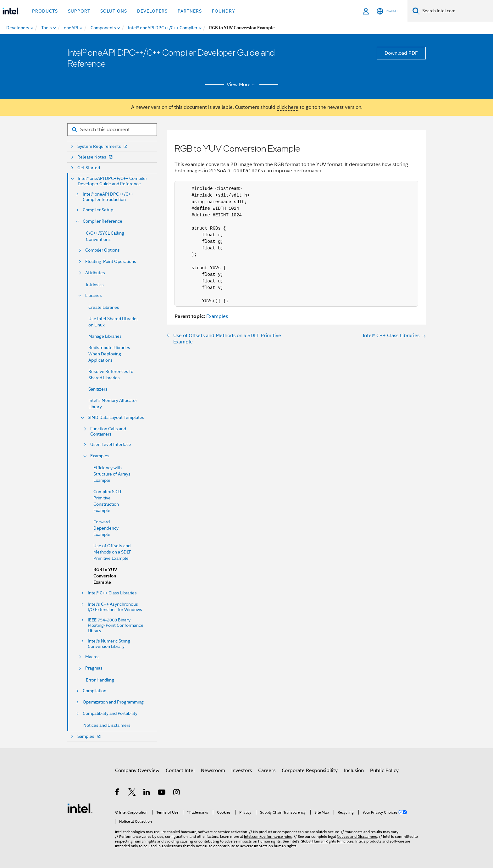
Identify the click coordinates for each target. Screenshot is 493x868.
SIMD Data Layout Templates (116, 417)
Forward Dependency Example (106, 528)
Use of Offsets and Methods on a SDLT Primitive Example (112, 552)
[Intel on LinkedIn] (147, 793)
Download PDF (401, 53)
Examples (100, 456)
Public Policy (384, 771)
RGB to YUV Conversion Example (105, 576)
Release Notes (96, 157)
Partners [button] (190, 11)
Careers (267, 771)
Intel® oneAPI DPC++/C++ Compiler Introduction (108, 197)
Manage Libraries (105, 336)
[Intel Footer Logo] (80, 808)
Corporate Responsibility (310, 771)
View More (242, 85)
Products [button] (45, 11)
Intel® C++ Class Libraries (112, 593)
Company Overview (137, 771)
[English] (387, 11)
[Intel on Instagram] (177, 793)
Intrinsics (95, 285)
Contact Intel (180, 771)
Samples (90, 736)
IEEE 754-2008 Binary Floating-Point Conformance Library (116, 625)
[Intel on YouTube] (162, 793)
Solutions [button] (114, 11)
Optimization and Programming (113, 702)
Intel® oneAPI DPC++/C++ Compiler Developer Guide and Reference (112, 181)
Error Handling (100, 680)
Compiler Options (102, 250)
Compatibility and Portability (110, 713)
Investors (242, 771)
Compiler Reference (102, 221)
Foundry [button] (224, 11)
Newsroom (213, 771)
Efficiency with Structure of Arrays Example (112, 474)
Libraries (94, 295)
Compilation (94, 691)
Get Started (89, 168)
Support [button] (79, 11)
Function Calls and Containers (108, 431)
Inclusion (354, 771)
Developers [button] (152, 11)
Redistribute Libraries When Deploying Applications (109, 354)
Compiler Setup (98, 210)
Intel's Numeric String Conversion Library (109, 644)
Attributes (95, 273)
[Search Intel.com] (456, 11)
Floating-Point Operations (111, 262)
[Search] (416, 11)
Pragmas (94, 668)
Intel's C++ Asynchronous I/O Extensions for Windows (115, 607)
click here (288, 107)
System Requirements (103, 146)
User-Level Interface (111, 445)
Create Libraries (104, 307)
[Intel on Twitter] (132, 793)
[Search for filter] (112, 130)
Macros (92, 657)
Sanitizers (98, 389)
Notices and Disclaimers (107, 725)
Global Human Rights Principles (327, 841)
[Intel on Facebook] (117, 793)
